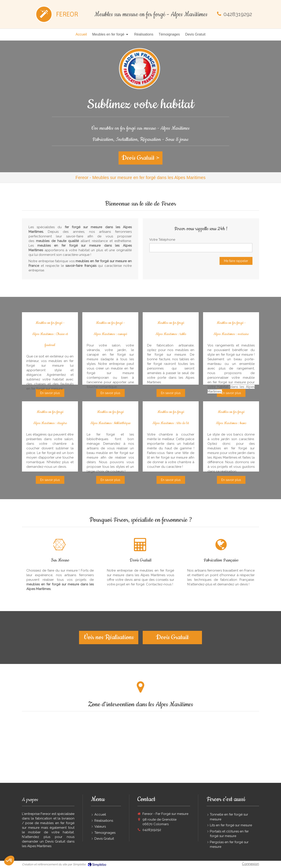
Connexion (250, 864)
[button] (9, 861)
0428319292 (238, 14)
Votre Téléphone (162, 240)
